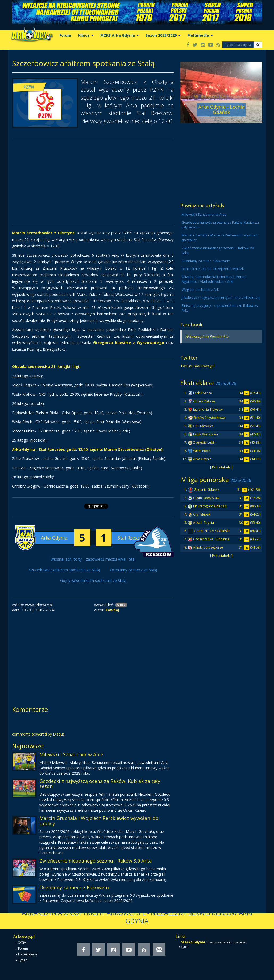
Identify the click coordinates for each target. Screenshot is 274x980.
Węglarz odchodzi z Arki (201, 290)
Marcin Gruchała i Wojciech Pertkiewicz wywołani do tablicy (99, 821)
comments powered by (38, 734)
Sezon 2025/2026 (163, 35)
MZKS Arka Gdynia (119, 35)
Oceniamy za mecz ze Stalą (134, 570)
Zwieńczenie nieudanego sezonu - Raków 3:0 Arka (96, 861)
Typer (22, 960)
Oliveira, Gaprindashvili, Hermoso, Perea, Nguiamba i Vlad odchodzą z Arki (214, 279)
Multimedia (200, 35)
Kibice (86, 35)
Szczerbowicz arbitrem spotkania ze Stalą (65, 570)
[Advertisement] (93, 182)
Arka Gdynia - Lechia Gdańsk (221, 109)
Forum (65, 35)
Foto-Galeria (28, 954)
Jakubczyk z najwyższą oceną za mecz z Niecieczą (221, 298)
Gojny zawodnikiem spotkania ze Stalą (93, 580)
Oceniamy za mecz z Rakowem (74, 887)
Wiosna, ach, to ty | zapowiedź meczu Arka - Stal (93, 559)
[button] (258, 45)
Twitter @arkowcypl (197, 366)
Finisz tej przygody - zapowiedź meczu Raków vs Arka (220, 308)
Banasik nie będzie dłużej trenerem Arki (213, 269)
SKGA (22, 943)
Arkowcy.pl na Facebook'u (207, 336)
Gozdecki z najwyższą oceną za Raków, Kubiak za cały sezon (100, 784)
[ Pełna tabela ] (221, 467)
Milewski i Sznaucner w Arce (71, 754)
